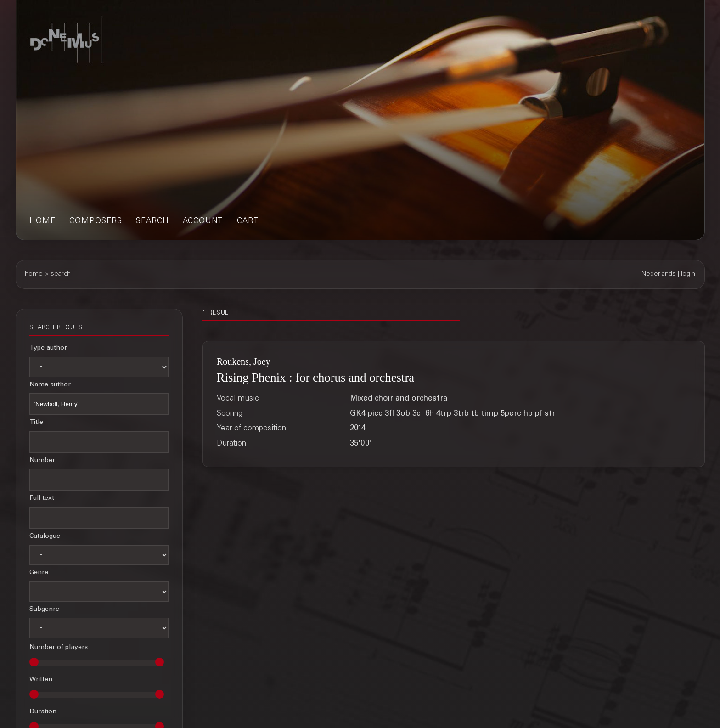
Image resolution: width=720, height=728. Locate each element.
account (203, 222)
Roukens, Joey (244, 361)
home (42, 222)
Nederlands (659, 274)
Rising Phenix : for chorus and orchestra (315, 378)
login (688, 274)
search (152, 222)
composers (96, 222)
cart (248, 222)
